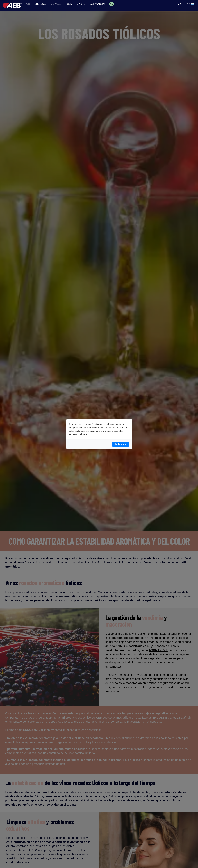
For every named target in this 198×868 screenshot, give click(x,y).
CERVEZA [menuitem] (56, 4)
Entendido (120, 444)
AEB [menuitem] (28, 4)
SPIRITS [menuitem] (81, 4)
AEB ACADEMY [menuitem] (98, 4)
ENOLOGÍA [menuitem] (40, 4)
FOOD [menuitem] (69, 4)
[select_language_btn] (190, 4)
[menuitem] (111, 4)
